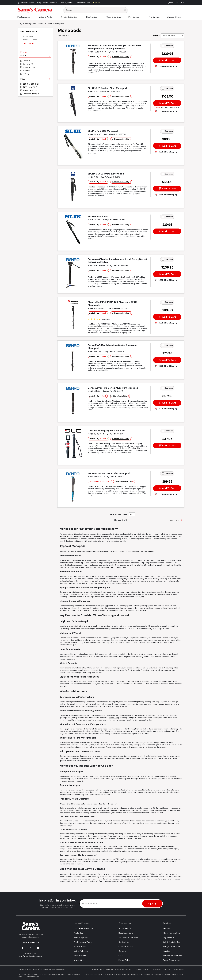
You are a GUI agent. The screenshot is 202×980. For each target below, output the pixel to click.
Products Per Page (119, 514)
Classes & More (174, 17)
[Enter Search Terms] (94, 10)
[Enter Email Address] (121, 904)
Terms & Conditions (161, 969)
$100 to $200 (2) (31, 87)
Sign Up (152, 904)
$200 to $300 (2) (31, 84)
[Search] (125, 10)
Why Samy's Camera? (128, 938)
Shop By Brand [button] (66, 3)
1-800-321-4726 (31, 942)
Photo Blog (79, 933)
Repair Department (172, 960)
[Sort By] (173, 36)
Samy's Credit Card (172, 947)
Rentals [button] (97, 3)
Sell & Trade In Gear (172, 942)
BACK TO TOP (175, 520)
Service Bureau (80, 947)
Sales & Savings (114, 17)
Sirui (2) (26, 70)
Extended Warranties (172, 956)
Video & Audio (46, 17)
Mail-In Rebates (81, 951)
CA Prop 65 (179, 969)
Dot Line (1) (28, 64)
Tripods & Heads (30, 40)
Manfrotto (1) (29, 67)
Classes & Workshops (83, 928)
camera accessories (127, 704)
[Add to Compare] (163, 46)
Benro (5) (27, 61)
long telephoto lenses (100, 742)
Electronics (92, 17)
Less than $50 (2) (31, 94)
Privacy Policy (142, 969)
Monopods (29, 43)
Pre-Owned (134, 17)
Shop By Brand (80, 956)
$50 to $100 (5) (30, 90)
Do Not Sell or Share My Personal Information (112, 969)
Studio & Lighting (69, 17)
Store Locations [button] (26, 3)
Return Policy (124, 960)
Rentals (166, 928)
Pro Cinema (154, 17)
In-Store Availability (120, 57)
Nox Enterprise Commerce (31, 956)
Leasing (167, 951)
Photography (24, 17)
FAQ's (121, 956)
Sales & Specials (81, 938)
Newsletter (79, 960)
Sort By (156, 35)
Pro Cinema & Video (83, 942)
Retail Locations (126, 933)
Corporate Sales (126, 947)
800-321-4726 (177, 3)
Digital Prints (169, 938)
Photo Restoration (171, 933)
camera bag (114, 718)
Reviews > (106, 319)
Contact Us (124, 942)
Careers (122, 951)
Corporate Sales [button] (83, 3)
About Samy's (125, 928)
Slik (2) (26, 74)
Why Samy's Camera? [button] (47, 3)
